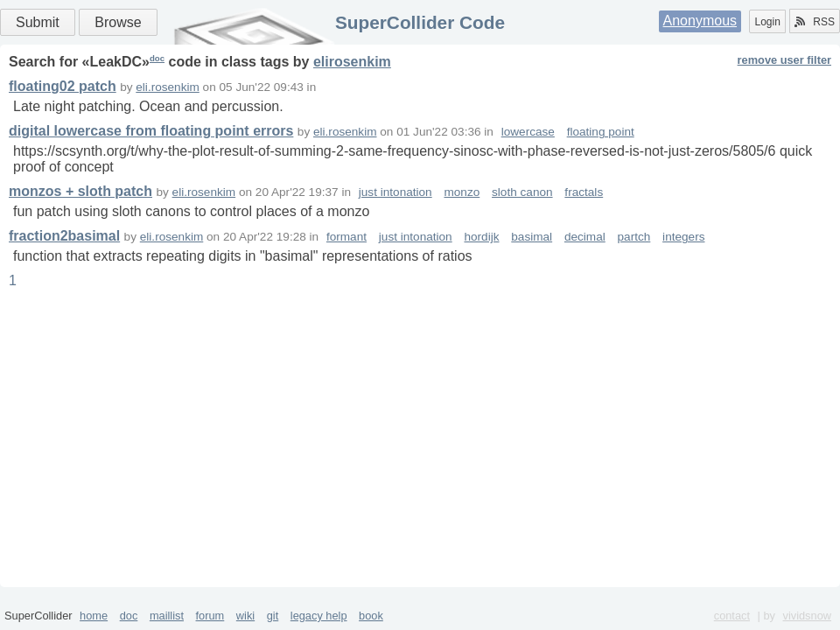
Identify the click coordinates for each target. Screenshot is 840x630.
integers (683, 237)
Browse (118, 22)
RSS (815, 22)
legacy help (319, 616)
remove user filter (784, 60)
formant (346, 237)
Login (767, 22)
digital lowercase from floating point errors (151, 131)
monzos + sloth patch (80, 191)
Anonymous (700, 21)
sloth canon (522, 192)
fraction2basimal (64, 236)
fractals (584, 192)
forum (210, 616)
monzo (462, 192)
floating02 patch (63, 86)
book (371, 616)
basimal (532, 237)
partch (634, 237)
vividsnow (807, 616)
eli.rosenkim (168, 87)
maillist (167, 616)
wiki (245, 616)
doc (157, 58)
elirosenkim (352, 62)
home (94, 616)
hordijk (481, 237)
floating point (601, 132)
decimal (585, 237)
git (273, 616)
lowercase (528, 132)
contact (732, 616)
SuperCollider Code (420, 22)
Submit (38, 22)
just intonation (395, 192)
